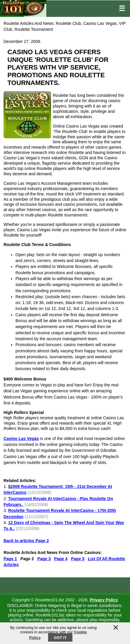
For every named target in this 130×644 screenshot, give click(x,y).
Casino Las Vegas (21, 439)
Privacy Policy (104, 600)
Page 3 (44, 559)
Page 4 (61, 559)
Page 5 (78, 559)
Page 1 (10, 559)
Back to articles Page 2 (26, 541)
